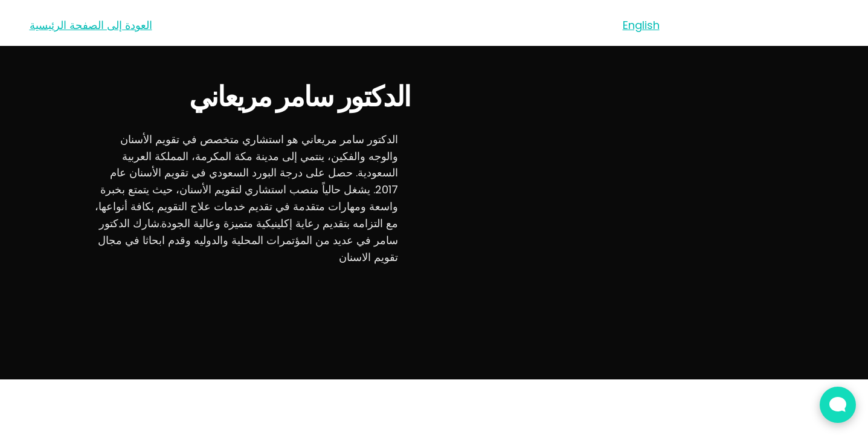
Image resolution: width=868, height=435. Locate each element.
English (641, 25)
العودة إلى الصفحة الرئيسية (91, 25)
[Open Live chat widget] (838, 405)
